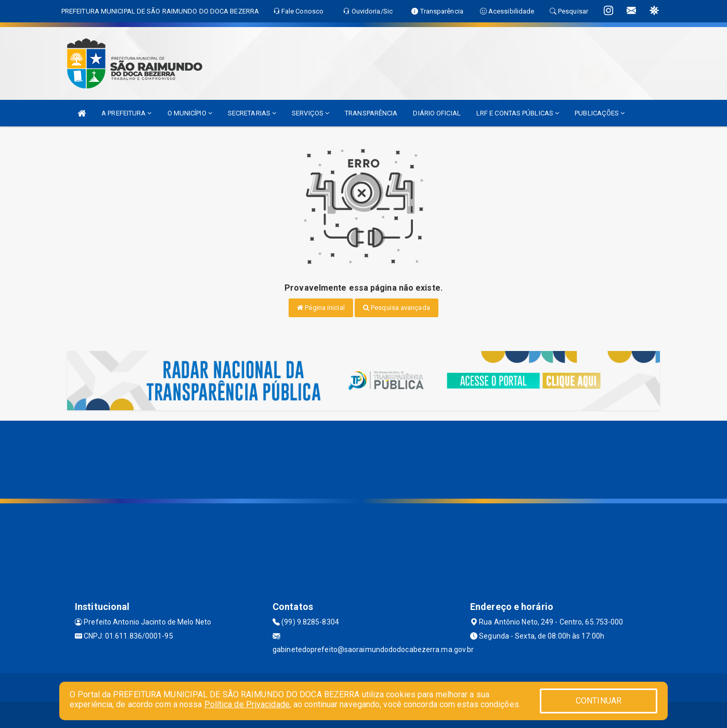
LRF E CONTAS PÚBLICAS (518, 113)
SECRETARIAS (252, 113)
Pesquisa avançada (397, 308)
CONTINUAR (599, 701)
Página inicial (321, 308)
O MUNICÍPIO (190, 113)
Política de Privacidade (247, 704)
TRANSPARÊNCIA (371, 113)
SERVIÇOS (310, 113)
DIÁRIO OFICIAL (437, 113)
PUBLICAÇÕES (600, 113)
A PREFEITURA (126, 113)
